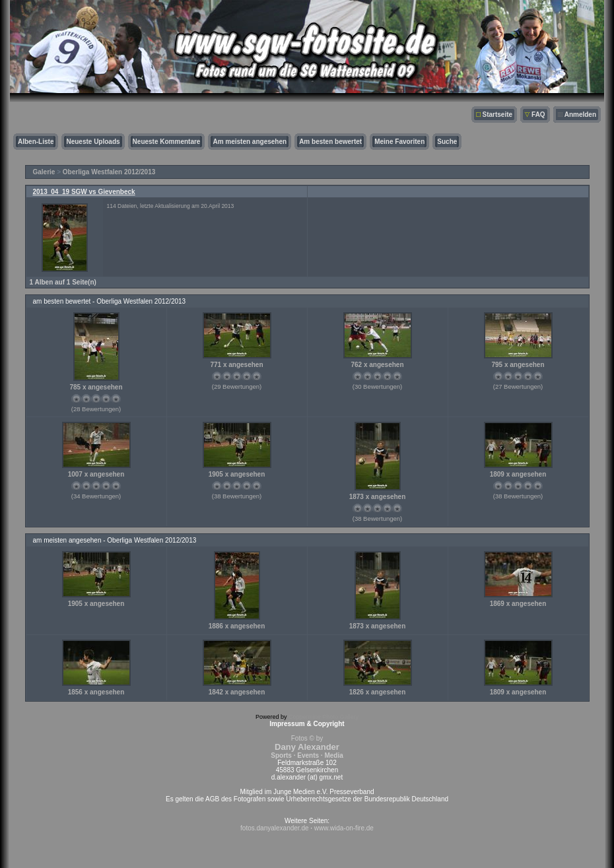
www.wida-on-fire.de (344, 828)
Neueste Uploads (93, 142)
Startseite (498, 115)
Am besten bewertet (330, 142)
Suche (447, 142)
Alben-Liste (36, 142)
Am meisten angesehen (250, 142)
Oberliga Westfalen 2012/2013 (109, 172)
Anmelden (580, 115)
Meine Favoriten (399, 142)
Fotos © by (307, 747)
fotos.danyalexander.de (274, 828)
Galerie (44, 172)
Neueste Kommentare (167, 142)
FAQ (538, 115)
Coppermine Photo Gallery (324, 717)
